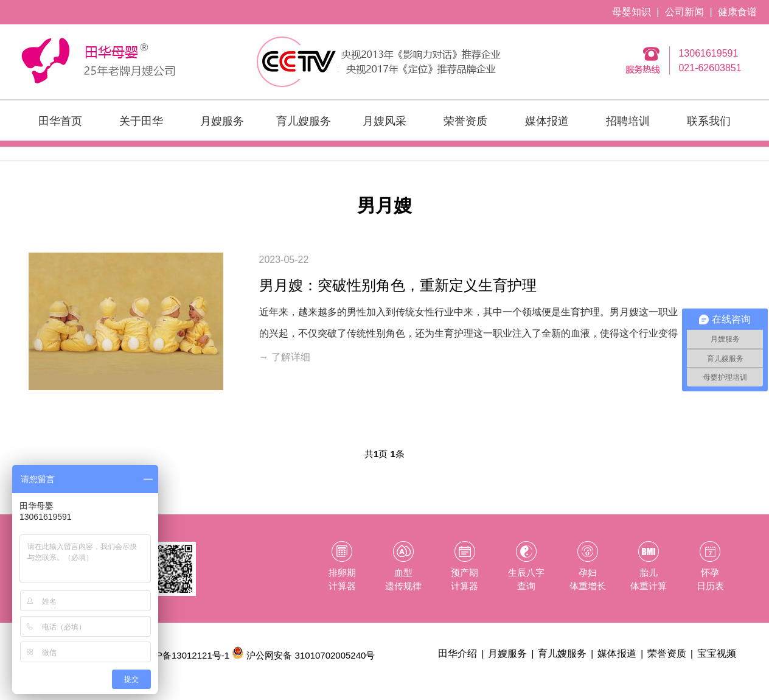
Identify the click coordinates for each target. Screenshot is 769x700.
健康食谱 (737, 12)
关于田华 (141, 121)
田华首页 (60, 121)
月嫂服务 (222, 121)
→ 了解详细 (285, 357)
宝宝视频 (717, 653)
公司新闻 (684, 12)
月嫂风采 (384, 121)
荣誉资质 (465, 121)
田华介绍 (458, 653)
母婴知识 (632, 12)
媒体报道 (547, 121)
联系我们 (709, 121)
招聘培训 (628, 121)
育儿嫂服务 (304, 121)
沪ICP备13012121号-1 (184, 655)
